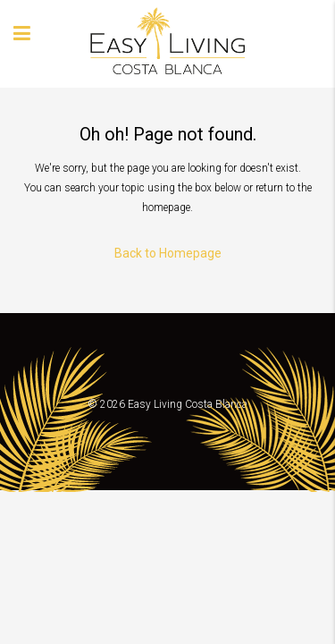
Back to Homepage (168, 253)
